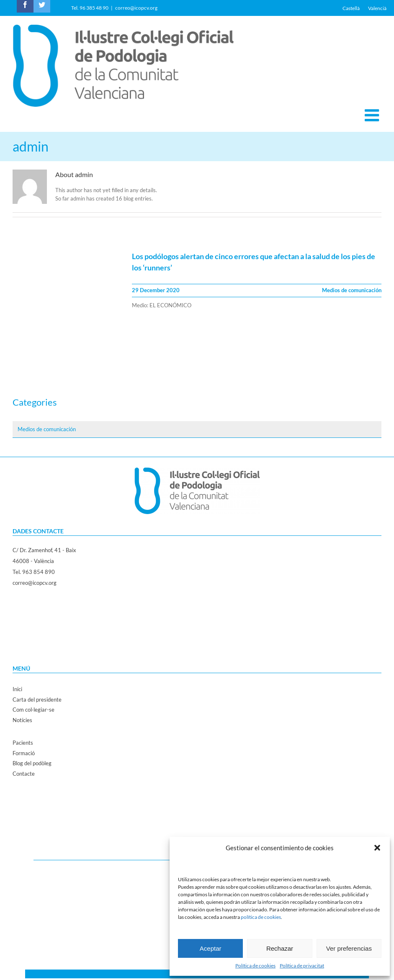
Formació (24, 753)
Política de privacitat (302, 966)
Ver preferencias (349, 948)
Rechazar (280, 948)
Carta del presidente (37, 700)
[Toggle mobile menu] (373, 115)
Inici (17, 689)
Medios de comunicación (352, 290)
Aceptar (211, 948)
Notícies (22, 720)
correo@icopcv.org (136, 8)
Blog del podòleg (32, 763)
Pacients (23, 743)
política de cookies (261, 917)
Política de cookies (255, 966)
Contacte (24, 774)
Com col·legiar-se (33, 710)
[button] (377, 848)
